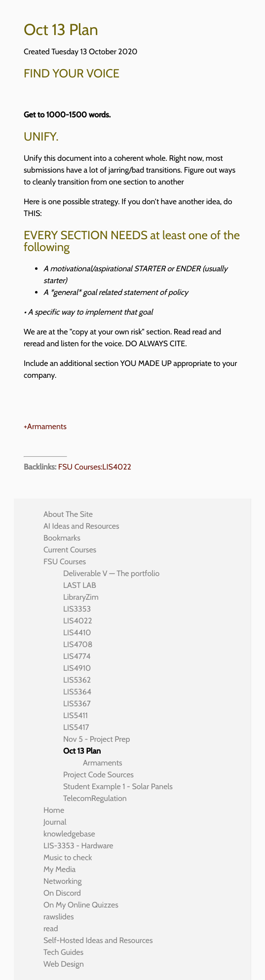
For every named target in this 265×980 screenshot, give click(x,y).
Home (54, 810)
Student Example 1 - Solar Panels (118, 786)
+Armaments (45, 426)
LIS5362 (77, 680)
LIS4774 (77, 656)
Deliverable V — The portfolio (111, 573)
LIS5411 (76, 715)
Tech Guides (63, 952)
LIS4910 (77, 668)
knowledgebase (69, 834)
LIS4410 (77, 633)
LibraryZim (81, 597)
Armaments (103, 763)
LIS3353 (77, 609)
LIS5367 (77, 704)
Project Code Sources (98, 775)
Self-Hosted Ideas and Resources (98, 940)
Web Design (64, 964)
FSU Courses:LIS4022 (95, 467)
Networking (62, 881)
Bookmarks (62, 538)
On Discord (62, 893)
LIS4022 (78, 621)
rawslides (59, 917)
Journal (55, 822)
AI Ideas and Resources (81, 526)
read (51, 928)
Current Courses (70, 550)
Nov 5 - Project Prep (96, 739)
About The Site (68, 514)
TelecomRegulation (95, 798)
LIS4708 (78, 644)
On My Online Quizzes (81, 905)
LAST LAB (80, 585)
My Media (59, 869)
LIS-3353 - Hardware (78, 846)
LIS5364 (77, 692)
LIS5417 (76, 727)
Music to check (68, 857)
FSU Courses (65, 562)
